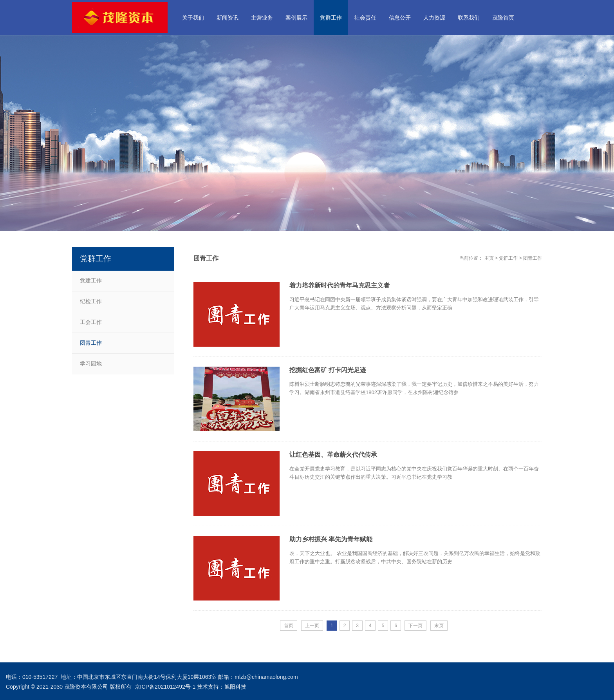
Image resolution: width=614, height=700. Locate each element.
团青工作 (533, 258)
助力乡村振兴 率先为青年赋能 (331, 539)
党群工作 (508, 258)
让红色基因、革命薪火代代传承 (333, 455)
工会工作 (91, 322)
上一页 (312, 626)
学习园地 (91, 364)
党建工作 (91, 280)
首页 (289, 626)
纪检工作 (91, 301)
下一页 (415, 626)
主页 (489, 258)
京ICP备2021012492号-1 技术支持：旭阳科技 (191, 687)
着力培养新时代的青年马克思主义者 (340, 285)
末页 (439, 626)
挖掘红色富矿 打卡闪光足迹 (328, 370)
